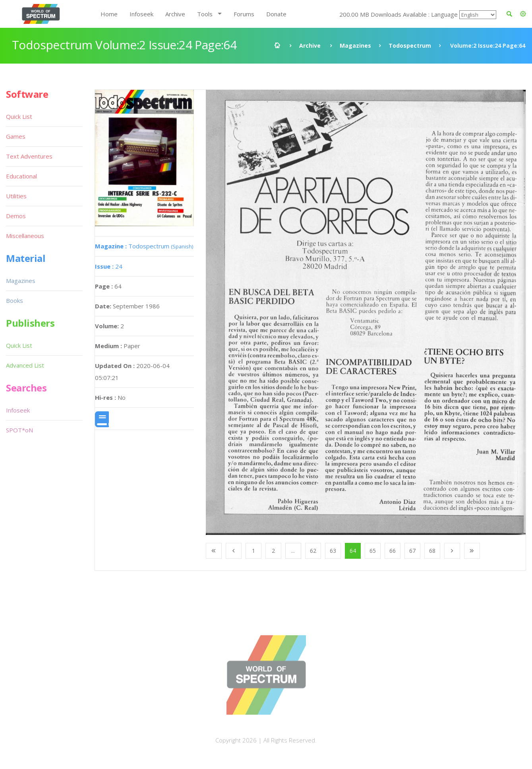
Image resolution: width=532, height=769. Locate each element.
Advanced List (25, 365)
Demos (16, 216)
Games (16, 136)
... (293, 551)
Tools (205, 14)
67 (412, 551)
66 (393, 551)
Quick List (19, 116)
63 (333, 551)
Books (15, 300)
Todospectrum (410, 46)
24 (109, 266)
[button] (523, 14)
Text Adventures (29, 156)
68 (432, 551)
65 (373, 551)
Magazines (355, 46)
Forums (244, 14)
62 (313, 551)
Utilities (16, 196)
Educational (21, 176)
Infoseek (141, 14)
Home (109, 14)
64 (353, 551)
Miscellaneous (25, 236)
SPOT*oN (19, 430)
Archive (175, 14)
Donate (276, 14)
